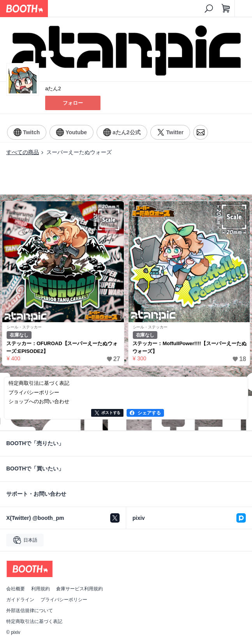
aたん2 (53, 89)
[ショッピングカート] (226, 9)
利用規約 (41, 589)
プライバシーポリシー (64, 600)
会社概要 (16, 589)
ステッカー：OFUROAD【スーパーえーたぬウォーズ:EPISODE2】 (62, 347)
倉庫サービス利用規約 (79, 589)
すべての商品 (23, 152)
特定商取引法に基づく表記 (34, 621)
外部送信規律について (30, 611)
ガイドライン (20, 600)
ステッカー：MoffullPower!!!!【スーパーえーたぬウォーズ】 (189, 347)
